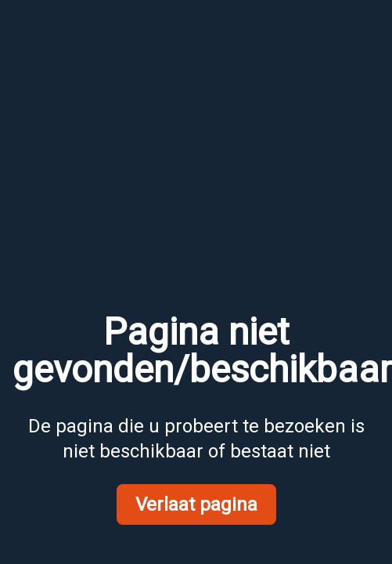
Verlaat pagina (196, 504)
